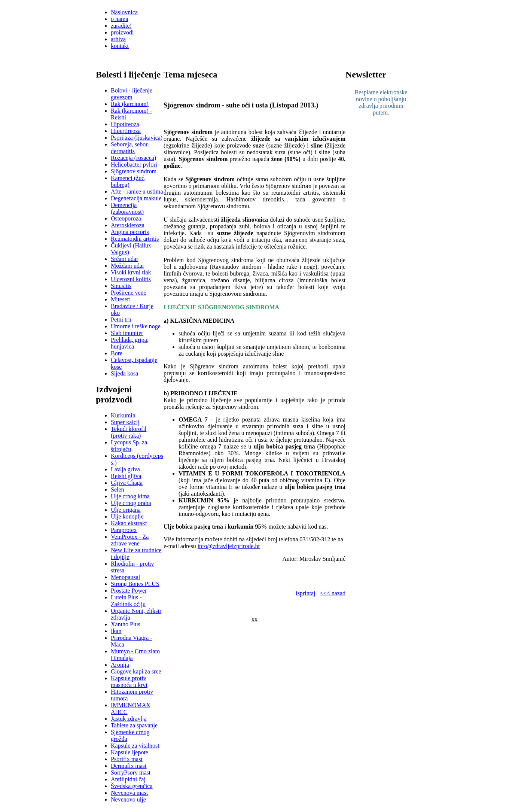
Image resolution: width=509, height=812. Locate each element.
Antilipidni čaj (128, 779)
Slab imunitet (127, 333)
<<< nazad (333, 593)
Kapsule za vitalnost (135, 746)
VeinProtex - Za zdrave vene (130, 540)
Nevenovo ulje (128, 799)
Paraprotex (124, 530)
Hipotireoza (125, 124)
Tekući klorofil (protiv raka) (129, 432)
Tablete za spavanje (134, 725)
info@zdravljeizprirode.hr (229, 546)
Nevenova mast (129, 793)
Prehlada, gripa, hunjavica (130, 343)
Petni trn (121, 320)
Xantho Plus (126, 624)
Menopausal (125, 577)
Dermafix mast (129, 766)
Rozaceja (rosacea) (133, 158)
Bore (117, 353)
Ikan (116, 631)
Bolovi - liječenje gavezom (132, 94)
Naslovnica (124, 12)
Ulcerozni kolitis (131, 279)
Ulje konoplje (127, 516)
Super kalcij (125, 422)
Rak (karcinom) (130, 104)
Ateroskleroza (128, 225)
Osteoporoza (126, 218)
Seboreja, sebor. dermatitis (130, 148)
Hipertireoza (126, 131)
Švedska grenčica (132, 786)
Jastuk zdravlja (129, 719)
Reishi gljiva (126, 476)
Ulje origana (126, 510)
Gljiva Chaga (127, 483)
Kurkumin (123, 415)
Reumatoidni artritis (135, 239)
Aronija (120, 665)
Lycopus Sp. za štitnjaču (129, 446)
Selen (118, 489)
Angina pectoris (130, 232)
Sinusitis (121, 286)
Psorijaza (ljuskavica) (137, 138)
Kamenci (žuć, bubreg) (128, 181)
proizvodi (122, 32)
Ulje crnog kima (130, 496)
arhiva (118, 39)
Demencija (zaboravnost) (127, 208)
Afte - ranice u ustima (137, 191)
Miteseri (121, 299)
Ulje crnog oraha (131, 503)
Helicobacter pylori (134, 165)
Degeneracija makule (136, 198)
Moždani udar (127, 266)
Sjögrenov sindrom (134, 171)
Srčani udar (124, 259)
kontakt (120, 46)
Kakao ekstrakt (129, 523)
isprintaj (305, 593)
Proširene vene (129, 293)
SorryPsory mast (131, 773)
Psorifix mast (127, 759)
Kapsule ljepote (129, 752)
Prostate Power (129, 591)
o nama (120, 19)
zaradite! (121, 26)
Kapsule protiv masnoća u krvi (129, 682)
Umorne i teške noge (136, 326)
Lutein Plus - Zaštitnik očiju (128, 601)
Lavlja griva (125, 469)
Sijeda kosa (124, 373)
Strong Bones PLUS (135, 584)
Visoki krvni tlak (131, 272)
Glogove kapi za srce (136, 671)
